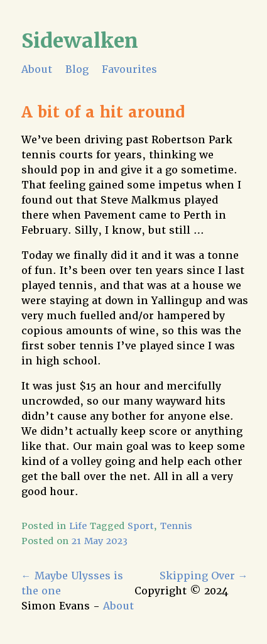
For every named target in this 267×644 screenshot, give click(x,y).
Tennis (176, 526)
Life (78, 526)
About (37, 69)
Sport (141, 526)
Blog (77, 69)
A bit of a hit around (103, 112)
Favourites (129, 69)
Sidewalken (80, 41)
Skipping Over (204, 576)
